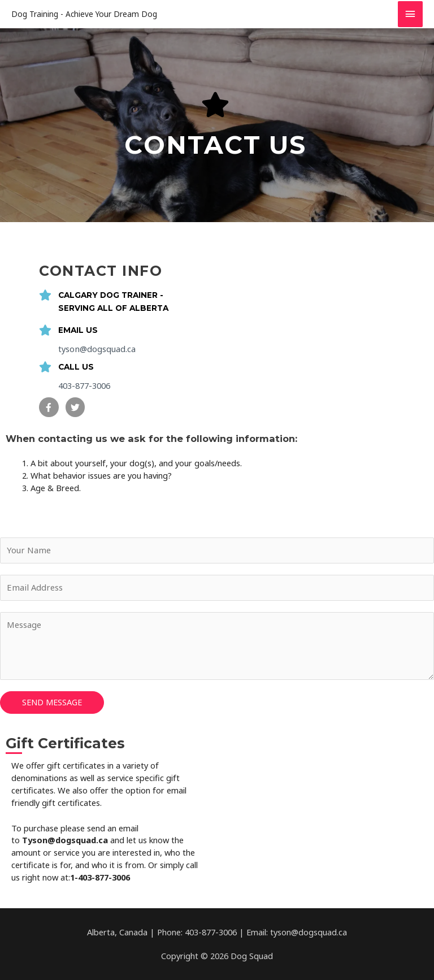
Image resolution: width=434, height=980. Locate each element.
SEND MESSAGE (52, 702)
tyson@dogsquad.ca (97, 349)
